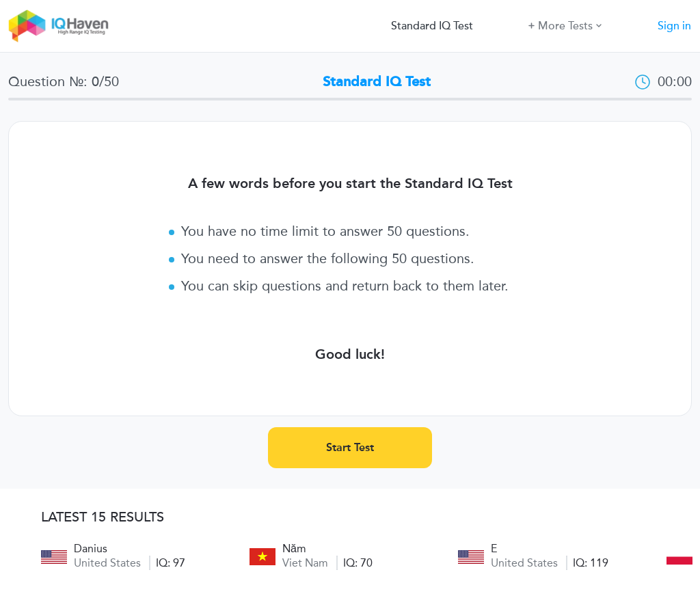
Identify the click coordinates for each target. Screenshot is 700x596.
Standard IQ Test (432, 26)
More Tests (565, 25)
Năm (294, 548)
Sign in (674, 26)
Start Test (350, 447)
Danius (91, 548)
